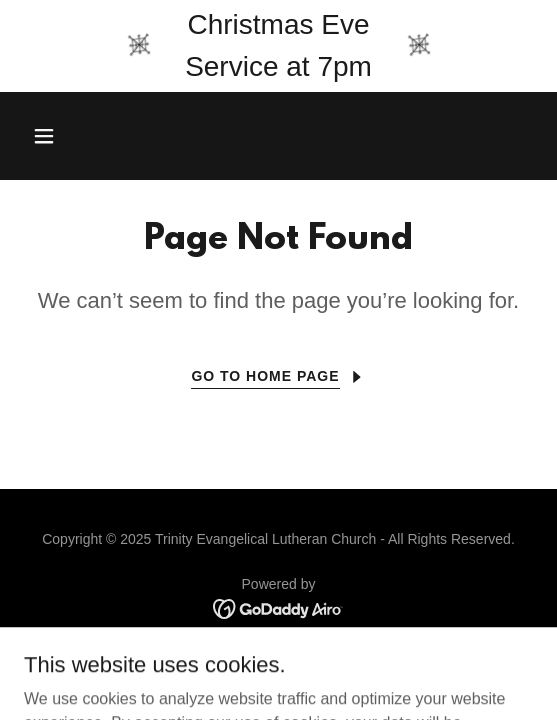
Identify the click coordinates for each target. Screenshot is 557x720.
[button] (82, 136)
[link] (278, 607)
